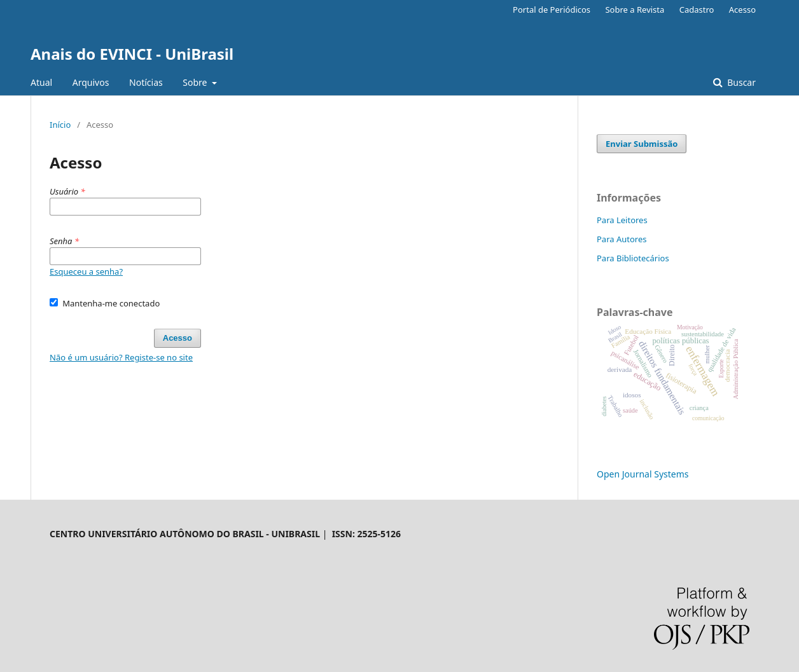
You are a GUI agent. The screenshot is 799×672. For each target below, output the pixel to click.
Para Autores (622, 239)
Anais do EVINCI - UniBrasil (132, 54)
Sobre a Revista (635, 10)
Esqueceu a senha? (86, 271)
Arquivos (91, 82)
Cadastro (697, 10)
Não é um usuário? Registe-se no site (121, 357)
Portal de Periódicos (552, 10)
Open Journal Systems (643, 474)
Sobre (196, 82)
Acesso (742, 10)
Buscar (740, 82)
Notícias (146, 82)
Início (60, 125)
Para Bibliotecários (633, 258)
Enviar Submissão (642, 144)
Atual (41, 82)
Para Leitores (622, 220)
